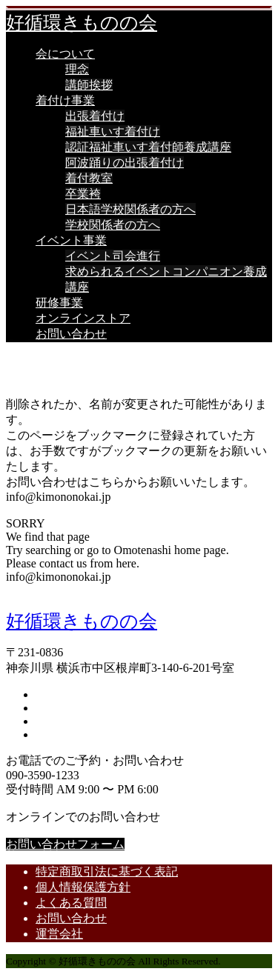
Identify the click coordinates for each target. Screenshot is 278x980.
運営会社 (59, 934)
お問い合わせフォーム (65, 844)
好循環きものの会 (82, 23)
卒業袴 (83, 194)
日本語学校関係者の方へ (130, 209)
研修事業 (59, 303)
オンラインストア (83, 318)
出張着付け (95, 116)
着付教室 (89, 178)
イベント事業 (71, 240)
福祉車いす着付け (113, 131)
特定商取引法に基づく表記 (107, 871)
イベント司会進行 (113, 256)
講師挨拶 (89, 85)
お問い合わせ (71, 334)
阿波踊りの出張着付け (125, 163)
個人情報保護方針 (83, 887)
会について (65, 54)
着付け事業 (65, 100)
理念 (77, 69)
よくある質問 (71, 903)
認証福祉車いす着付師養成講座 (148, 147)
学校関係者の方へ (113, 225)
